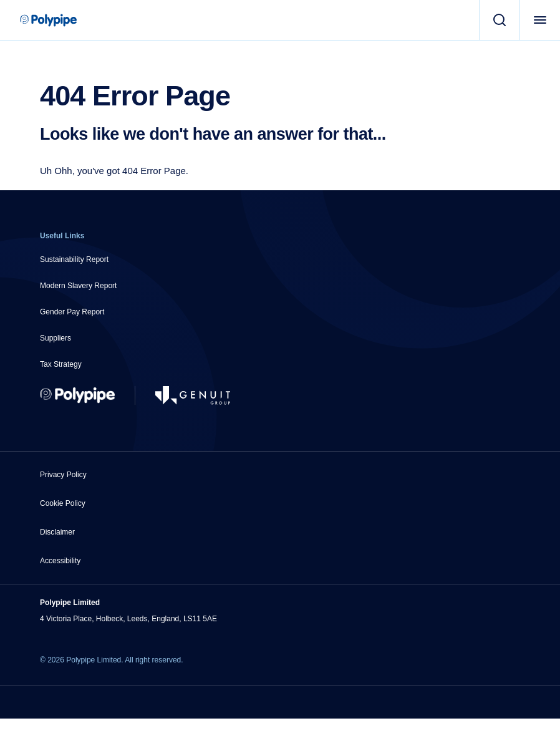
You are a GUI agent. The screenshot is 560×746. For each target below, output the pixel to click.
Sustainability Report (74, 259)
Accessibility (60, 561)
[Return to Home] (77, 395)
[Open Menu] (540, 20)
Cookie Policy (63, 503)
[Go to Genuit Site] (193, 395)
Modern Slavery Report (78, 286)
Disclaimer (57, 532)
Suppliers (56, 338)
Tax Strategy (61, 364)
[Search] (499, 20)
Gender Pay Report (72, 312)
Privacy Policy (63, 475)
